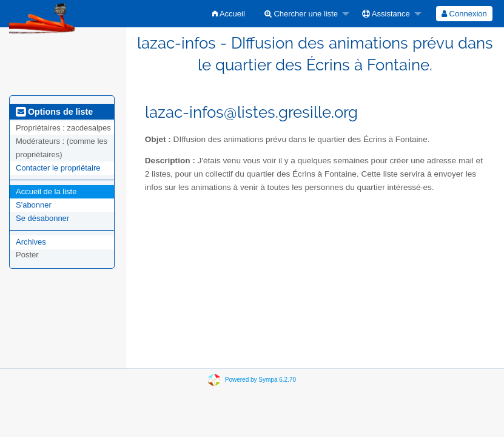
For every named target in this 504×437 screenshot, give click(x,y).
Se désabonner (42, 218)
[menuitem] (229, 14)
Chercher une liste (301, 14)
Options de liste (54, 112)
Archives (31, 242)
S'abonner (34, 205)
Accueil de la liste (46, 191)
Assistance (386, 14)
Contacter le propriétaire (58, 168)
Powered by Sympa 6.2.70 (260, 380)
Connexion (464, 14)
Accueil (229, 14)
